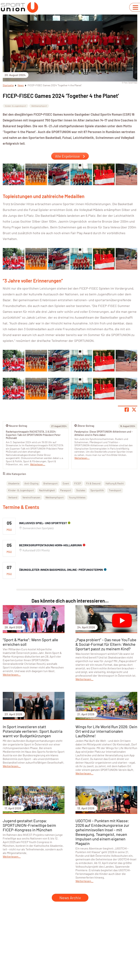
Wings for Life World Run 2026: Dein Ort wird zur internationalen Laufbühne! (106, 731)
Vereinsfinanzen (31, 497)
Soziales (81, 490)
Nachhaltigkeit (47, 490)
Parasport (66, 490)
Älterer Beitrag (84, 426)
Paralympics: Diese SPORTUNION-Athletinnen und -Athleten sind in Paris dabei (104, 433)
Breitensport (50, 483)
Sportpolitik (97, 490)
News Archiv (70, 898)
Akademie (14, 483)
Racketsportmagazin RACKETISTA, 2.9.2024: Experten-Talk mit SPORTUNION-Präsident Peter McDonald (33, 435)
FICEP (78, 483)
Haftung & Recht (115, 483)
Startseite (8, 85)
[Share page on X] (134, 410)
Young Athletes (77, 497)
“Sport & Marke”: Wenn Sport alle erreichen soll (30, 642)
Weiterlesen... (82, 458)
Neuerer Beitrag (16, 426)
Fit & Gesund (93, 483)
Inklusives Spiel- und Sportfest (43, 523)
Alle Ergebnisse (70, 156)
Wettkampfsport (39, 106)
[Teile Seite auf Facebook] (127, 410)
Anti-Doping (31, 483)
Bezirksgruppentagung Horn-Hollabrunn (50, 545)
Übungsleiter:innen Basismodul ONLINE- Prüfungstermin (61, 570)
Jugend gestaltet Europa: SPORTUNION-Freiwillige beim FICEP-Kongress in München (29, 825)
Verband (13, 497)
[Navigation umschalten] (135, 7)
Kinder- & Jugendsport (15, 106)
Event (66, 483)
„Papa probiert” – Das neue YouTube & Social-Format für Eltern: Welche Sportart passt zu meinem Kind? (106, 644)
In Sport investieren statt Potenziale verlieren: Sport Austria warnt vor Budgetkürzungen (33, 731)
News (21, 85)
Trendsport (115, 490)
